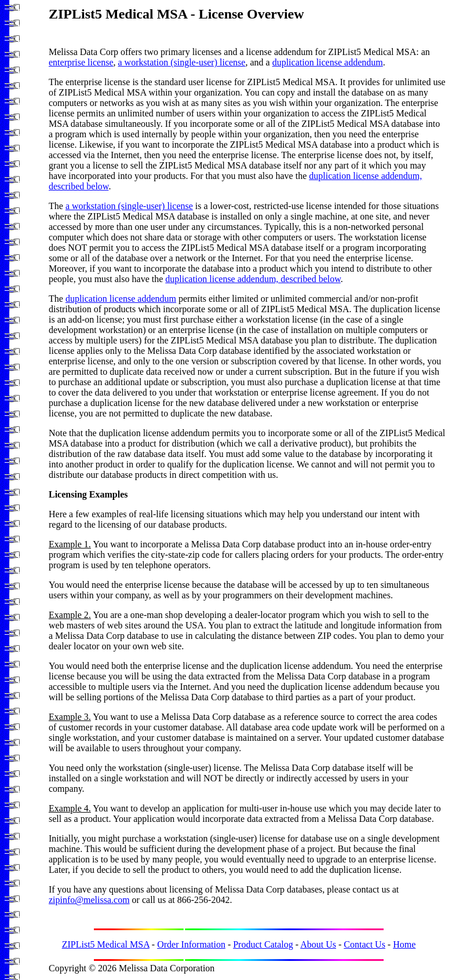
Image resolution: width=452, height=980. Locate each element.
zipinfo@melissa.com (89, 900)
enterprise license (81, 62)
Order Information (191, 944)
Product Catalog (263, 944)
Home (404, 944)
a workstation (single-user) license (182, 62)
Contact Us (364, 944)
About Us (318, 944)
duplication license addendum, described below (253, 279)
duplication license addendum (328, 62)
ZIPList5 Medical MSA (106, 944)
